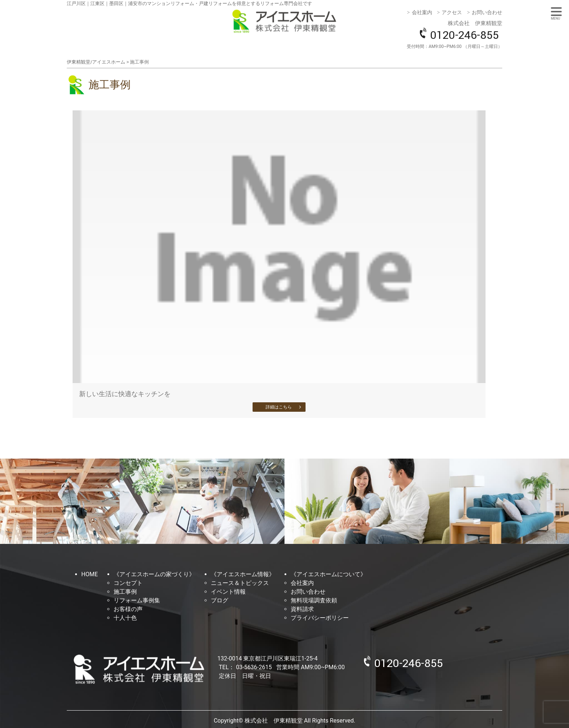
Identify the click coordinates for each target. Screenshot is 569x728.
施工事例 (125, 592)
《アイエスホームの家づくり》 (154, 574)
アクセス (452, 12)
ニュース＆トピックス (240, 583)
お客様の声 (128, 609)
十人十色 (125, 618)
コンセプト (128, 583)
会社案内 (422, 12)
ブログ (220, 600)
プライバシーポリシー (320, 618)
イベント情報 (228, 592)
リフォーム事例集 (137, 600)
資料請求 (302, 609)
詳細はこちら (279, 407)
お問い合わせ (487, 12)
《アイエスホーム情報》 (243, 574)
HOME (89, 574)
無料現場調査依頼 (314, 600)
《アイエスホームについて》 (328, 574)
